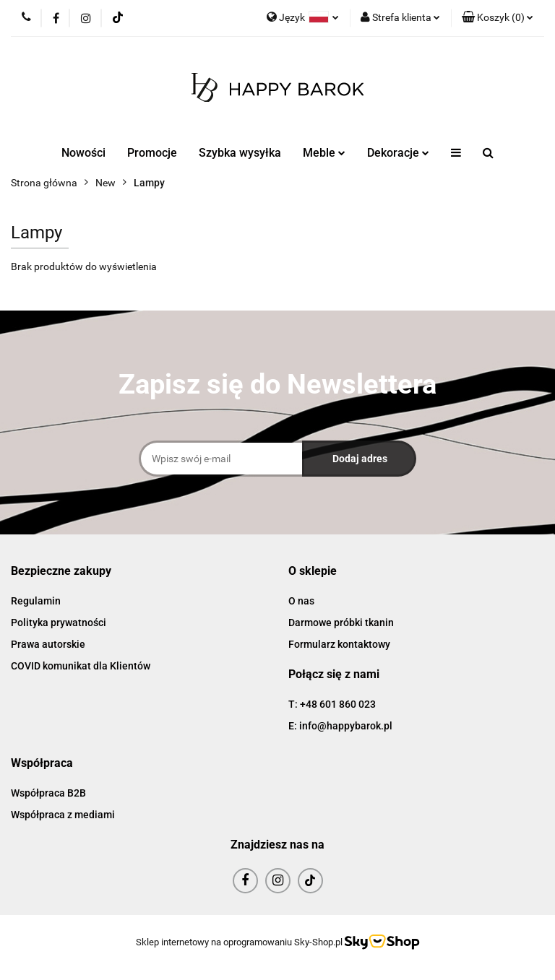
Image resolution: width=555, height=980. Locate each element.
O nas (301, 601)
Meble (324, 153)
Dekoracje (398, 153)
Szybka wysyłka (240, 153)
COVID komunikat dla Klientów (81, 666)
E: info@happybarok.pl (340, 726)
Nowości (83, 153)
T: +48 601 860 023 (332, 704)
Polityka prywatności (59, 623)
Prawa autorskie (48, 644)
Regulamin (36, 601)
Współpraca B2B (48, 793)
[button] (498, 18)
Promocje (152, 153)
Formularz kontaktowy (339, 644)
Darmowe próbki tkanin (341, 623)
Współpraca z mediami (63, 815)
